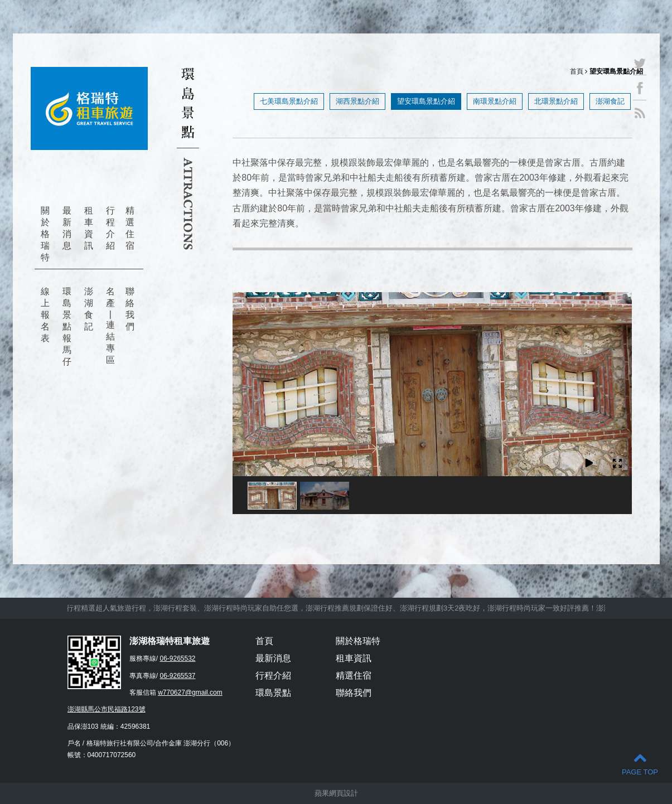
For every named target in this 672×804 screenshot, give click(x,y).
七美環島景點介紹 (289, 101)
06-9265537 (177, 676)
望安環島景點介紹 (426, 101)
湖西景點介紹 (357, 101)
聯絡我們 (130, 309)
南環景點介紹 (495, 101)
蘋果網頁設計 (336, 793)
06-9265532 (177, 658)
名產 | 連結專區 (110, 326)
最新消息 (67, 228)
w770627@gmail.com (190, 692)
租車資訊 (89, 228)
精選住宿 (130, 228)
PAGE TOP (640, 764)
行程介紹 (110, 228)
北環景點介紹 (556, 101)
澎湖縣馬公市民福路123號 (107, 709)
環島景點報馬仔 (67, 326)
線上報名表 (45, 315)
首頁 (577, 71)
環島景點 (273, 693)
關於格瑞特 (45, 234)
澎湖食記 (89, 309)
